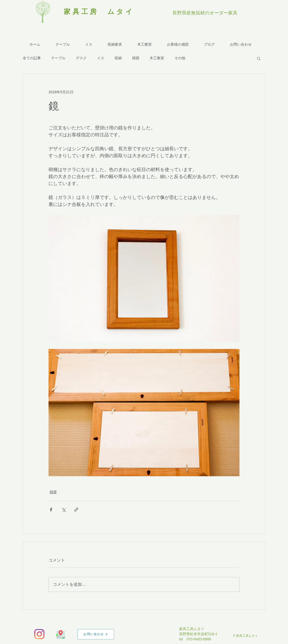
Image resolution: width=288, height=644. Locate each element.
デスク (81, 58)
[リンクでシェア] (76, 510)
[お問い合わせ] (96, 634)
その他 (180, 58)
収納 (118, 58)
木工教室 (157, 58)
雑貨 (136, 58)
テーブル (58, 58)
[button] (259, 58)
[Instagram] (39, 634)
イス (101, 58)
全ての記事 (32, 58)
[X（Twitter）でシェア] (64, 510)
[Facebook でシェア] (51, 510)
